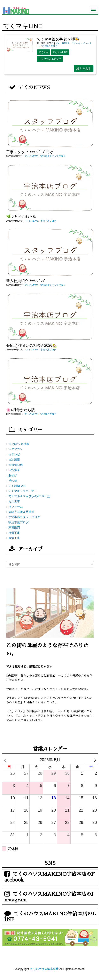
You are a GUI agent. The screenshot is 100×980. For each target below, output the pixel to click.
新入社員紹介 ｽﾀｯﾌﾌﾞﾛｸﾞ (26, 281)
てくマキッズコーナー (23, 491)
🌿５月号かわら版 (21, 216)
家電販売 (14, 528)
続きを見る (84, 69)
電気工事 (14, 538)
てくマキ (44, 52)
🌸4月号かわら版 (21, 410)
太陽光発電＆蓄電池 (21, 512)
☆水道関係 (16, 465)
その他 (13, 481)
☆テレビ (14, 455)
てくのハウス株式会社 (44, 969)
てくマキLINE (60, 52)
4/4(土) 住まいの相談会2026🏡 (32, 345)
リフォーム (16, 507)
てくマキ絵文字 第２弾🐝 (58, 39)
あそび (13, 475)
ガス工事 (14, 501)
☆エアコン (16, 449)
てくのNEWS (62, 43)
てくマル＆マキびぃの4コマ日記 (29, 496)
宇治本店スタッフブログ (53, 156)
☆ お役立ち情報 (19, 444)
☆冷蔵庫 (14, 460)
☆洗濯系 (14, 470)
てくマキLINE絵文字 (50, 59)
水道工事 (14, 533)
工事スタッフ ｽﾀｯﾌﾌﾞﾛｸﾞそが (30, 152)
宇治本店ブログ (49, 46)
